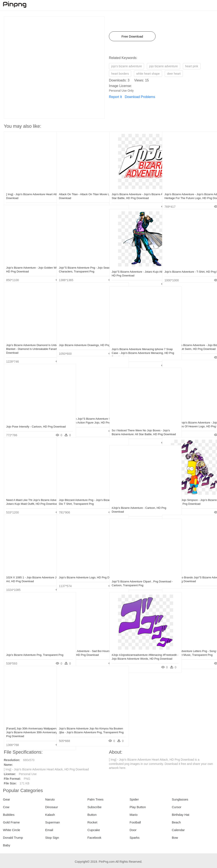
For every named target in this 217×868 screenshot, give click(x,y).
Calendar (178, 830)
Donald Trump (13, 838)
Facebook (94, 838)
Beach (176, 822)
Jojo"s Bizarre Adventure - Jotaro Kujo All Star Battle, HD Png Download (132, 266)
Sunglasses (180, 799)
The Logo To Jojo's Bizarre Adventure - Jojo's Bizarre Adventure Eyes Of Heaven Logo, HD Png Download (187, 417)
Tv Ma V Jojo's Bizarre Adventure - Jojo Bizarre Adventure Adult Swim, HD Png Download (186, 340)
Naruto (50, 799)
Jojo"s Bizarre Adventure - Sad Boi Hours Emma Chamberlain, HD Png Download (81, 646)
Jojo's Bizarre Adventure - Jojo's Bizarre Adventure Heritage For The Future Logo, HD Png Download (186, 189)
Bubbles (9, 815)
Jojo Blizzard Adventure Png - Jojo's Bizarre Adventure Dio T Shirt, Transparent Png (81, 495)
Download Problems (140, 97)
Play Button (138, 807)
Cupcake (94, 830)
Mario (134, 815)
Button (92, 815)
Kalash (50, 815)
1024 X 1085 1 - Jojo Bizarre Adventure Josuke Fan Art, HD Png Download (28, 572)
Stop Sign (52, 838)
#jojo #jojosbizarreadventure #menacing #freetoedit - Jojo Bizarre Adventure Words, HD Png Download (134, 650)
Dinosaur (51, 807)
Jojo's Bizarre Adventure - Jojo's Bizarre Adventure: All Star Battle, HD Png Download (134, 189)
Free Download (132, 36)
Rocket (92, 822)
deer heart (174, 74)
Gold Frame (11, 822)
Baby (7, 845)
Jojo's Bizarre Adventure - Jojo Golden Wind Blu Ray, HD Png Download (25, 262)
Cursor (177, 807)
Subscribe (94, 807)
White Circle (12, 830)
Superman (52, 822)
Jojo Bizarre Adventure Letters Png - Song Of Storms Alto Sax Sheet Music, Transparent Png (187, 646)
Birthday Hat (181, 815)
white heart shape (148, 74)
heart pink (192, 66)
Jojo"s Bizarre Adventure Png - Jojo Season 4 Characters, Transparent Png (81, 262)
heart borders (120, 74)
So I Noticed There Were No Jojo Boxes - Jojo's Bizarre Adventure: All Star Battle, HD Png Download (134, 425)
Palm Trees (95, 799)
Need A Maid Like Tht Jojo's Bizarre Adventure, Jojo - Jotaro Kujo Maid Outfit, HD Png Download (28, 495)
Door (133, 830)
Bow (175, 838)
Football (135, 822)
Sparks (135, 838)
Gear (6, 799)
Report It (115, 97)
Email (49, 830)
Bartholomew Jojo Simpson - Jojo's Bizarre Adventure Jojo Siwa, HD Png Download (187, 495)
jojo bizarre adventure (163, 66)
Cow (6, 807)
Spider (134, 799)
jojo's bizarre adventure (127, 66)
